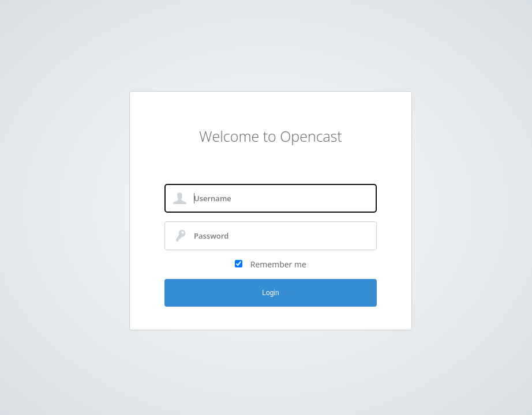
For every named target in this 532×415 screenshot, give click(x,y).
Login (270, 293)
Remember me (278, 264)
